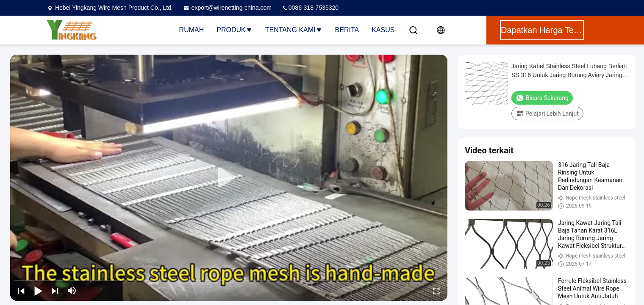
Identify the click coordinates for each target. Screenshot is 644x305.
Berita (347, 30)
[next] (55, 291)
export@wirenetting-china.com (227, 8)
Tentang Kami (294, 30)
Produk (234, 30)
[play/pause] (38, 291)
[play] (229, 178)
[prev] (21, 291)
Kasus (383, 30)
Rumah (192, 30)
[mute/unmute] (72, 291)
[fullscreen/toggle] (436, 291)
